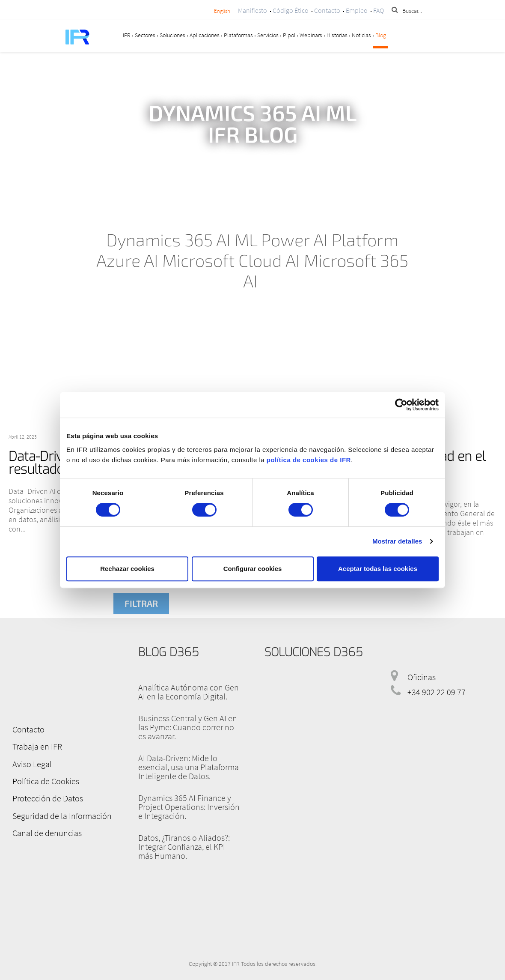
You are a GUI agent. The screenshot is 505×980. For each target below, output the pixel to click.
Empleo (357, 10)
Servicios (268, 35)
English (222, 11)
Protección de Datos (47, 798)
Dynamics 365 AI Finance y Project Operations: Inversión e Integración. (189, 807)
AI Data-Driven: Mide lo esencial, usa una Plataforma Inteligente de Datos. (189, 767)
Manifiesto (253, 10)
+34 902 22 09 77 (437, 692)
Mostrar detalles (397, 541)
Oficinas (422, 677)
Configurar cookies (253, 569)
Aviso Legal (32, 763)
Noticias (361, 35)
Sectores (145, 35)
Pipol (289, 35)
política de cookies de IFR (309, 460)
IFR (127, 35)
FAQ (379, 10)
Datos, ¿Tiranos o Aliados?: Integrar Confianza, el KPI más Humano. (184, 847)
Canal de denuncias (47, 832)
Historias (337, 35)
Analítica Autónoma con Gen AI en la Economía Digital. (189, 692)
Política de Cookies (45, 781)
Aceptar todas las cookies (378, 569)
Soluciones (172, 35)
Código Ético (291, 10)
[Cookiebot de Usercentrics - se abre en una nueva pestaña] (401, 405)
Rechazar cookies (127, 569)
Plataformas (238, 35)
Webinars (311, 35)
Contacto (327, 10)
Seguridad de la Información (62, 815)
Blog (381, 35)
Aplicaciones (205, 35)
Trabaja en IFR (37, 746)
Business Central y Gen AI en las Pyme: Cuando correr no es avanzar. (188, 727)
